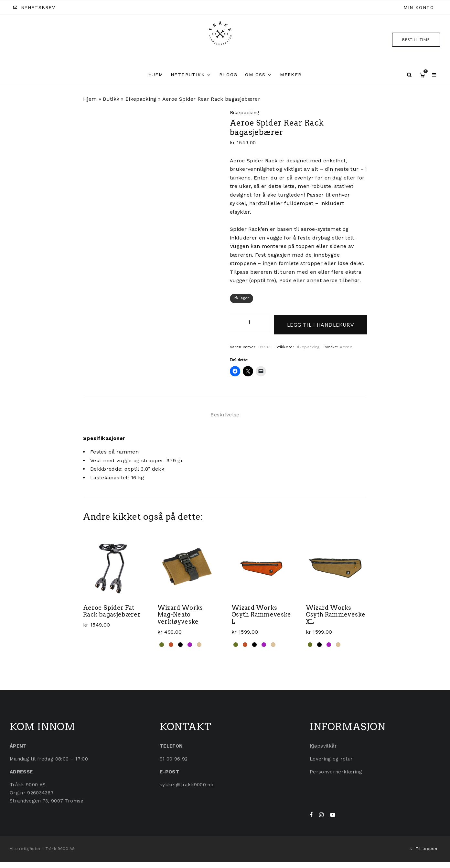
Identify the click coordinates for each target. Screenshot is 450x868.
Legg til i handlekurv (321, 322)
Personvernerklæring (336, 770)
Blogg (228, 75)
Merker (291, 75)
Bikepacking (141, 99)
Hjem (156, 75)
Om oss (255, 75)
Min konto (419, 7)
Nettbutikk (188, 75)
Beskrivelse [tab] (225, 412)
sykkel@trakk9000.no (187, 782)
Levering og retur (331, 757)
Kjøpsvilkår (323, 744)
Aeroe (346, 345)
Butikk (111, 99)
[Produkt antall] (250, 322)
